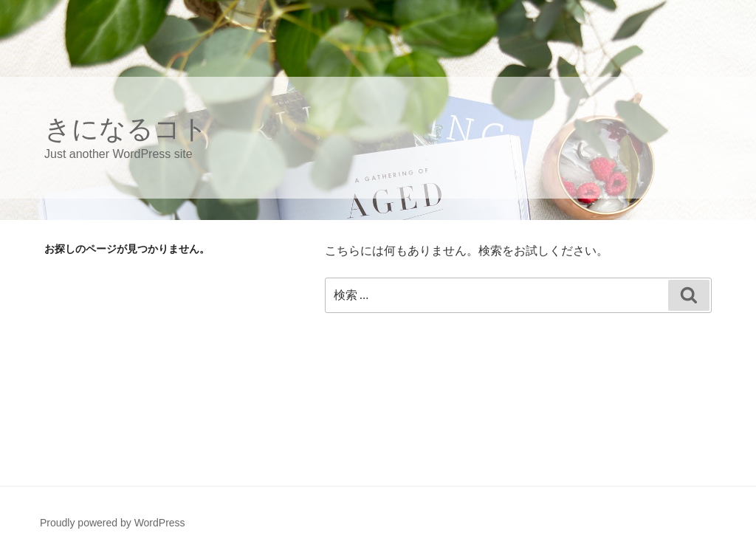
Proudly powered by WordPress (113, 523)
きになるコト (126, 129)
